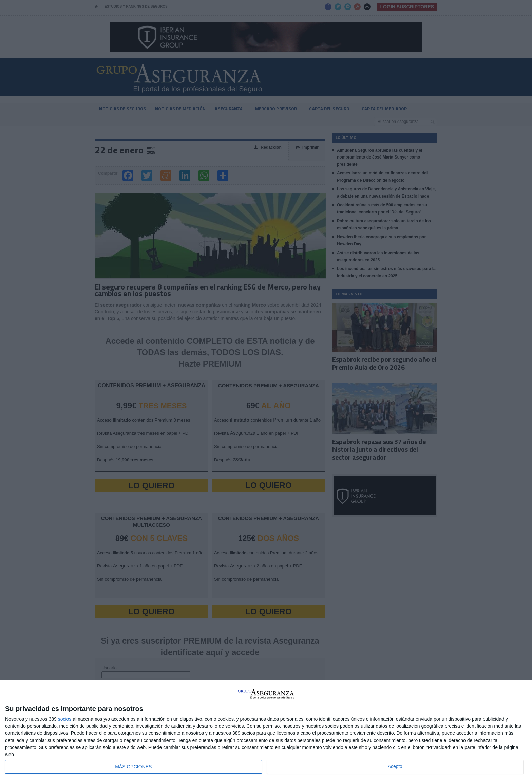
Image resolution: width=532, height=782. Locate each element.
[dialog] (266, 731)
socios (65, 719)
